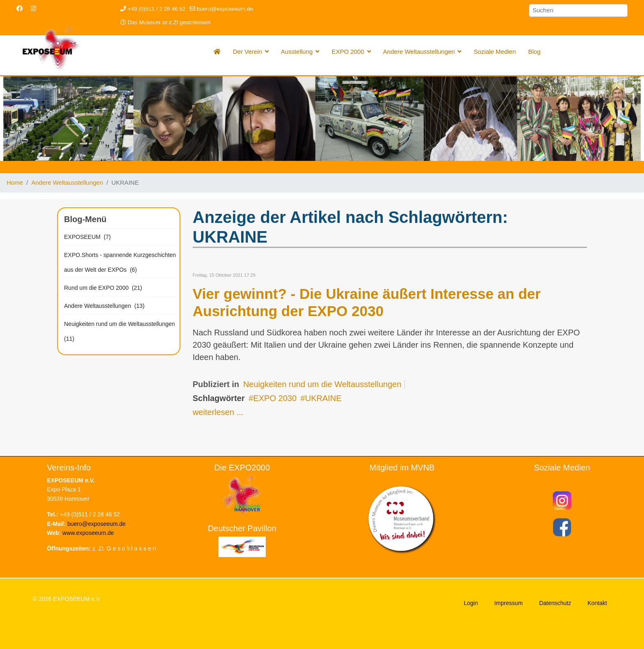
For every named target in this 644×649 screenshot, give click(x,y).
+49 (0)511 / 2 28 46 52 (157, 9)
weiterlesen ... (218, 412)
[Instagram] (33, 8)
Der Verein (247, 52)
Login (471, 603)
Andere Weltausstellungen (419, 52)
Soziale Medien (495, 52)
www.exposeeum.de (88, 533)
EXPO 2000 (348, 52)
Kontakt (597, 603)
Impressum (508, 603)
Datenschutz (555, 603)
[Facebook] (20, 8)
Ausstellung (297, 52)
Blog (534, 52)
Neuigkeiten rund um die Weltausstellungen (322, 384)
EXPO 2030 (275, 398)
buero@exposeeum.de (225, 9)
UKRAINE (323, 398)
